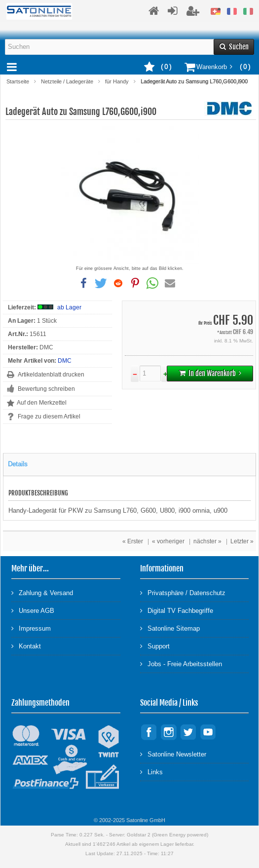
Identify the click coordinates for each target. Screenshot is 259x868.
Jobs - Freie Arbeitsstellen (181, 663)
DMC (65, 361)
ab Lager (69, 307)
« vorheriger (168, 541)
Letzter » (242, 541)
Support (155, 646)
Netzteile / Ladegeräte (67, 81)
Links (151, 772)
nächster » (207, 541)
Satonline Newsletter (173, 754)
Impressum (31, 628)
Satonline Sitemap (170, 628)
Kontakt (26, 646)
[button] (84, 283)
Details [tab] (18, 464)
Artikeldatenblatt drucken (51, 375)
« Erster (133, 541)
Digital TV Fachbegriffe (177, 610)
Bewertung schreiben (46, 389)
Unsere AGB (33, 610)
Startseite (18, 81)
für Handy (117, 81)
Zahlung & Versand (42, 592)
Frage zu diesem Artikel (49, 416)
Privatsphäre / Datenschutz (183, 592)
